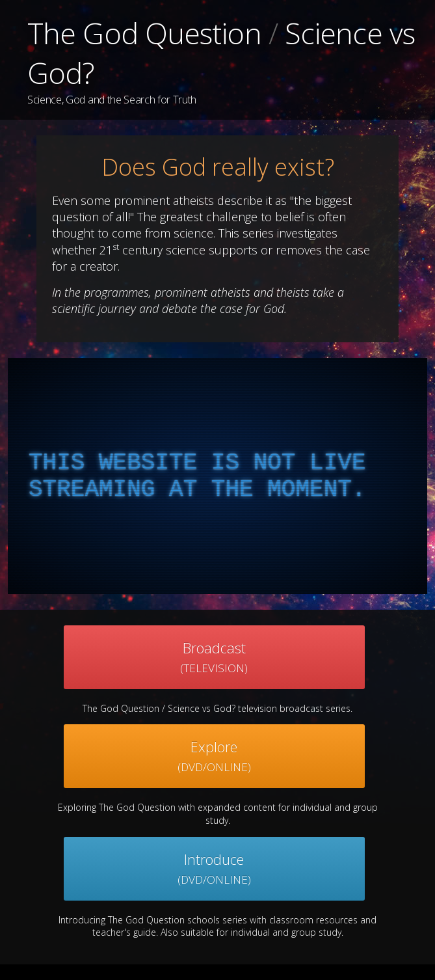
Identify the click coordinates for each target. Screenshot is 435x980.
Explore (214, 756)
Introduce (214, 868)
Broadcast (214, 657)
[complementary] (217, 476)
